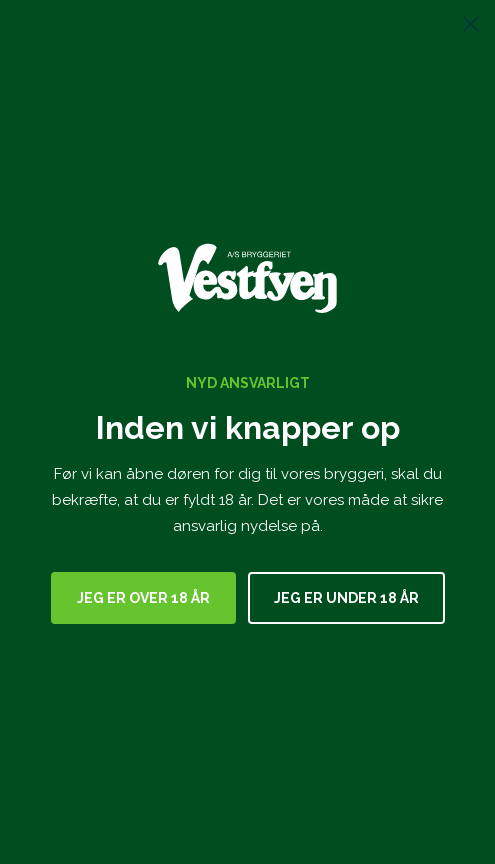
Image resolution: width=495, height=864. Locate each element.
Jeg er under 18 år (346, 598)
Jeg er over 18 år (143, 598)
